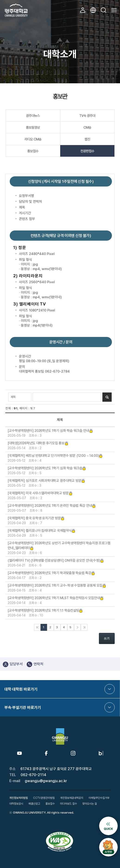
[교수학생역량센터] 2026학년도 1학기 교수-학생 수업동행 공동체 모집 (57, 585)
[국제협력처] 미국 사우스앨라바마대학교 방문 (40, 493)
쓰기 (107, 638)
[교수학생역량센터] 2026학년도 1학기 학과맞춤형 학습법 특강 (51, 573)
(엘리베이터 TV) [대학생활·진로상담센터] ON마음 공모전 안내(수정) (56, 560)
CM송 (87, 128)
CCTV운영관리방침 (44, 798)
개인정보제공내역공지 (72, 798)
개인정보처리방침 (19, 798)
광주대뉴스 (33, 116)
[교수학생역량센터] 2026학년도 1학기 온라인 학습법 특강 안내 (52, 506)
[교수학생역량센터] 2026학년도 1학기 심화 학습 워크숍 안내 (50, 431)
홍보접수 (33, 151)
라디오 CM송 (33, 139)
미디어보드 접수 (68, 804)
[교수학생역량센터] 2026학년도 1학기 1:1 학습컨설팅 (45, 610)
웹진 (87, 139)
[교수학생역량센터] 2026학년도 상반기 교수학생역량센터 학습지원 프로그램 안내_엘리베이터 (59, 546)
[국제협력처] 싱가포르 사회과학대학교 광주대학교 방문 (46, 481)
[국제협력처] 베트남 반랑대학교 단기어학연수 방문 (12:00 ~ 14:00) (55, 456)
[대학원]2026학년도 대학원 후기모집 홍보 (38, 443)
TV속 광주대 (87, 116)
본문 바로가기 (0, 0)
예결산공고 (34, 804)
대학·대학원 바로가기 (21, 689)
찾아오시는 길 (90, 804)
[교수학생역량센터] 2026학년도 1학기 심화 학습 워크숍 (47, 468)
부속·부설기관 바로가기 (23, 707)
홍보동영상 (33, 128)
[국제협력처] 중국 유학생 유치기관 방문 (36, 518)
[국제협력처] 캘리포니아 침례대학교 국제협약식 (41, 531)
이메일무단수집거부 (99, 798)
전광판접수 (87, 151)
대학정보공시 (16, 804)
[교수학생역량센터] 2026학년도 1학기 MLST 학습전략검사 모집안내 (56, 598)
